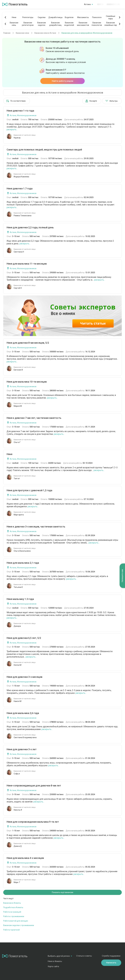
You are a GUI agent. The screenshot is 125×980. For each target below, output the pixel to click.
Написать (111, 963)
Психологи (97, 17)
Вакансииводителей (69, 24)
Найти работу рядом (62, 81)
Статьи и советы (84, 956)
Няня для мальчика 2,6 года (23, 713)
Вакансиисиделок (42, 24)
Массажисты (83, 17)
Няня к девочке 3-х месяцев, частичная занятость (36, 527)
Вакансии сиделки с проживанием (19, 925)
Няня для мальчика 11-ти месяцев (27, 264)
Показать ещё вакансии (62, 892)
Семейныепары (111, 17)
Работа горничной (11, 930)
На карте (91, 101)
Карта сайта (53, 966)
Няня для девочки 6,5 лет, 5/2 (24, 638)
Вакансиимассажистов (83, 24)
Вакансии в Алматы (12, 903)
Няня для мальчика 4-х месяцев (25, 858)
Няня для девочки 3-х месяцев (24, 677)
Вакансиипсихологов (97, 24)
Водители (69, 17)
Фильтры (111, 101)
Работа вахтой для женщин (16, 921)
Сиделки (42, 17)
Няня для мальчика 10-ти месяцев (27, 382)
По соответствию (16, 101)
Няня (9, 454)
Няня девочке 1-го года (20, 111)
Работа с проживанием (14, 916)
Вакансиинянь (14, 24)
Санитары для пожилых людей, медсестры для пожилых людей (44, 150)
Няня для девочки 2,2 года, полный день (30, 227)
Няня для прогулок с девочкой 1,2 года (29, 490)
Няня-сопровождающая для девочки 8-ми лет (34, 786)
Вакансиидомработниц (55, 24)
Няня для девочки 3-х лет (22, 749)
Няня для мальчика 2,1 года (23, 563)
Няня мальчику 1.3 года (20, 599)
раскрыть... (12, 129)
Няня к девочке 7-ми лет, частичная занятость (34, 418)
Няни (14, 17)
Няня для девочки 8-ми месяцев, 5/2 (28, 343)
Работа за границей (12, 912)
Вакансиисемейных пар (111, 24)
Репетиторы (28, 17)
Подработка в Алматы (13, 907)
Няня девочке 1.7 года (20, 188)
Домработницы (55, 17)
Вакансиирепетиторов (28, 24)
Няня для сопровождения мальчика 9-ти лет (33, 822)
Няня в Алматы (55, 961)
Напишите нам (122, 576)
